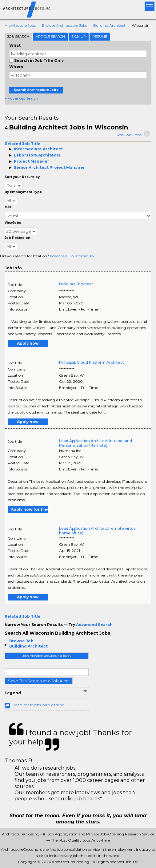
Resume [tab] (100, 37)
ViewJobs (13, 223)
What (15, 45)
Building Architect (109, 25)
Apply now (28, 343)
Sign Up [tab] (79, 37)
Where (16, 67)
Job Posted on (17, 238)
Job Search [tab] (18, 37)
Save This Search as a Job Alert (39, 681)
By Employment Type (23, 192)
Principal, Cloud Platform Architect (92, 362)
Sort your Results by (22, 177)
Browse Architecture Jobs (64, 25)
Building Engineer (76, 284)
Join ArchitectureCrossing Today (47, 656)
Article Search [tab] (50, 37)
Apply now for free (29, 509)
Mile (8, 207)
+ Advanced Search (21, 98)
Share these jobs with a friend (38, 705)
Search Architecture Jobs (36, 90)
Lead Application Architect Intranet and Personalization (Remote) (96, 443)
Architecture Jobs (20, 25)
